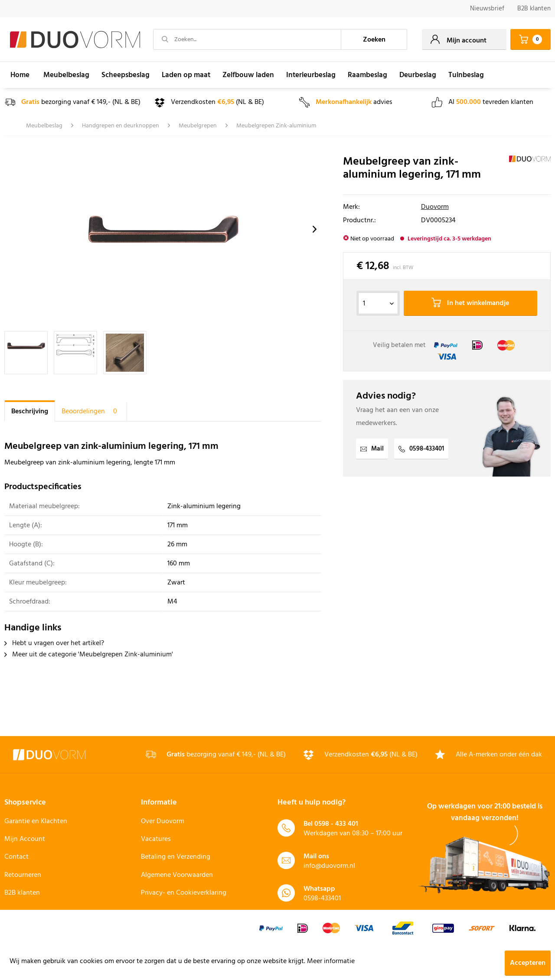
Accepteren (528, 963)
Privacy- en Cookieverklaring (184, 893)
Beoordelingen (91, 412)
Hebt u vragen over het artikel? (54, 643)
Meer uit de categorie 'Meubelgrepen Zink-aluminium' (89, 655)
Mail (372, 449)
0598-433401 (421, 449)
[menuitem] (487, 9)
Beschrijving (30, 412)
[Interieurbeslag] (311, 75)
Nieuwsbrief (487, 9)
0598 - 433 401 (336, 824)
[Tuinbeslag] (466, 75)
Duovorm (435, 207)
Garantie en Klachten (36, 821)
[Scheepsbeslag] (126, 75)
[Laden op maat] (186, 75)
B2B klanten (534, 9)
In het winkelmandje (470, 303)
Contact (16, 857)
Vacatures (156, 839)
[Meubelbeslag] (66, 75)
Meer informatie (331, 961)
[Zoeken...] (247, 39)
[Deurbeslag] (418, 75)
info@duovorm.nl (329, 866)
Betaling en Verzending (176, 857)
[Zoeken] (374, 39)
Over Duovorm (163, 821)
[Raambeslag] (367, 75)
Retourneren (23, 875)
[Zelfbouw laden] (248, 75)
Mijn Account (25, 839)
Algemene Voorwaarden (177, 875)
